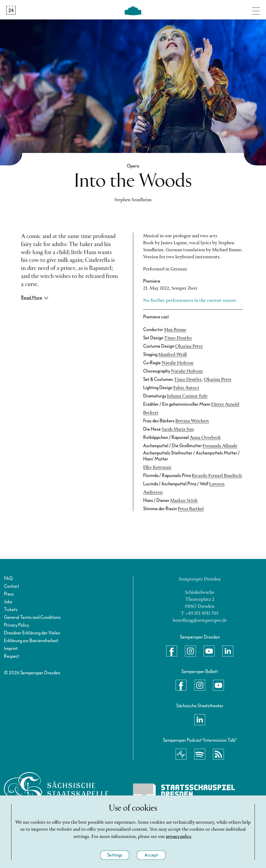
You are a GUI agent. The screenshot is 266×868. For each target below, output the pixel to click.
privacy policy (179, 837)
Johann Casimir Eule (187, 396)
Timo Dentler (178, 338)
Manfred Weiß (172, 355)
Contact (12, 586)
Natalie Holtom (178, 363)
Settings (115, 855)
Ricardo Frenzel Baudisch (217, 476)
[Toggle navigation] (256, 10)
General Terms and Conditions (32, 617)
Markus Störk (184, 501)
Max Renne (175, 330)
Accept (151, 855)
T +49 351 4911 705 (200, 613)
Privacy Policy (16, 625)
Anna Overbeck (205, 438)
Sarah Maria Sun (178, 429)
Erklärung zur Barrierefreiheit (31, 641)
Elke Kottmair (157, 467)
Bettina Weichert (192, 421)
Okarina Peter (189, 346)
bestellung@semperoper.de (200, 620)
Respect (12, 656)
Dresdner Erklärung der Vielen (32, 633)
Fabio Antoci (186, 388)
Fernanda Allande (220, 446)
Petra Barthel (191, 509)
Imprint (11, 649)
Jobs (8, 602)
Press (9, 594)
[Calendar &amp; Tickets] (11, 10)
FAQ (8, 579)
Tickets (11, 610)
